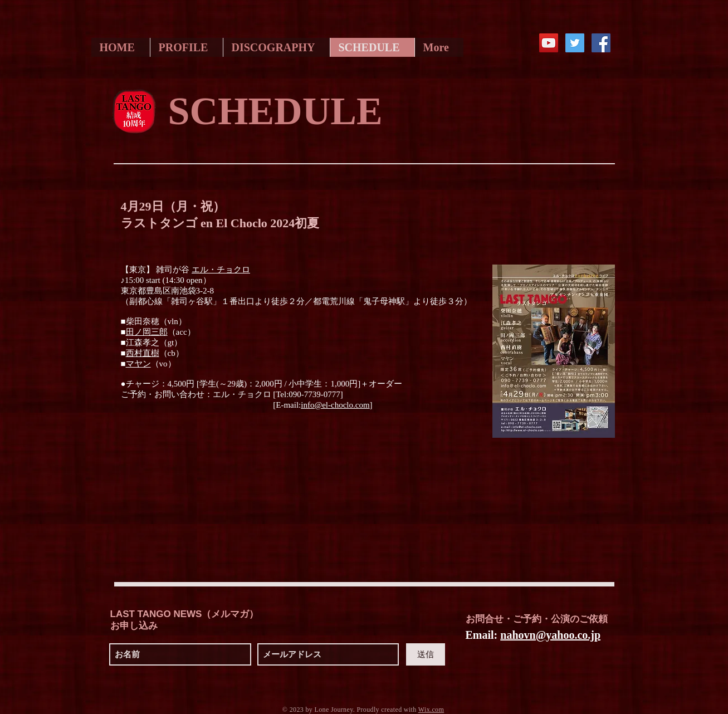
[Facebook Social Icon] (601, 43)
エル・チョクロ (221, 270)
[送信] (426, 654)
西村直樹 (143, 353)
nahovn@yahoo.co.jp (550, 635)
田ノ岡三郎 (147, 332)
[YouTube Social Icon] (549, 43)
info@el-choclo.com (335, 405)
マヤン (138, 364)
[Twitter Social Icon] (575, 43)
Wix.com (431, 710)
